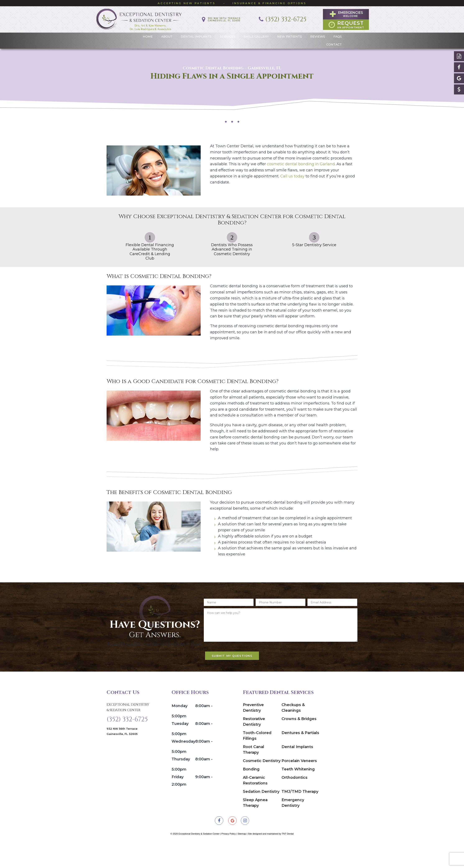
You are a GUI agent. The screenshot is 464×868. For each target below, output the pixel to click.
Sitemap (242, 858)
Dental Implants (196, 34)
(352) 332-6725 (127, 745)
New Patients (289, 34)
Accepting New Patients (187, 3)
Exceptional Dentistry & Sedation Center (128, 731)
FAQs (338, 34)
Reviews (318, 34)
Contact (334, 42)
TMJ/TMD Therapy (300, 815)
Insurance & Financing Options (269, 3)
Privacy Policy (228, 858)
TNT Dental (288, 858)
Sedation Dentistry (261, 815)
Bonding (251, 793)
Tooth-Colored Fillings (257, 759)
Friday (178, 801)
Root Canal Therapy (254, 773)
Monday (180, 730)
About (167, 34)
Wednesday (183, 765)
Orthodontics (294, 801)
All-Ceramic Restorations (255, 804)
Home (148, 34)
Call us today (292, 174)
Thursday (181, 783)
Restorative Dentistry (254, 745)
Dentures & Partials (300, 757)
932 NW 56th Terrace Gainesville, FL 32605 (122, 758)
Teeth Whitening (298, 793)
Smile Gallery (256, 34)
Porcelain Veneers (299, 785)
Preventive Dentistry (253, 731)
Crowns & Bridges (299, 743)
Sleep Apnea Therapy (255, 827)
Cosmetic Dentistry (262, 785)
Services (228, 34)
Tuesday (180, 747)
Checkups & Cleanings (293, 731)
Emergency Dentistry (293, 827)
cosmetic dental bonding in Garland (301, 162)
